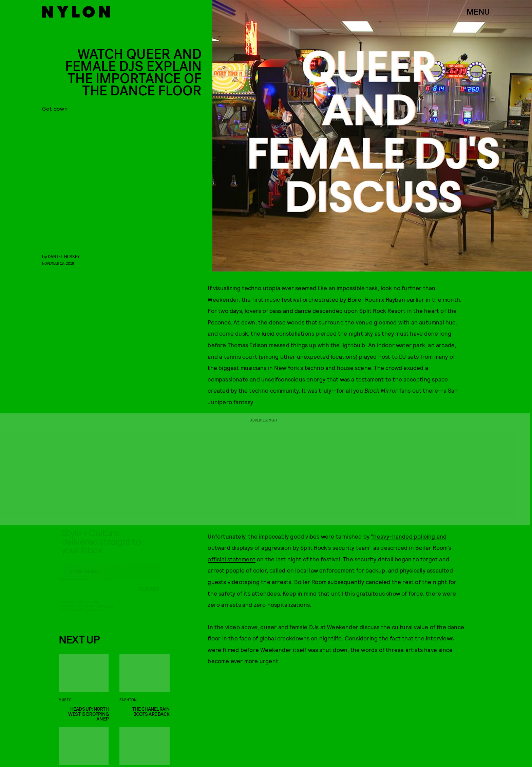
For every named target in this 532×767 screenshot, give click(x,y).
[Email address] (110, 577)
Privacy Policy (92, 616)
